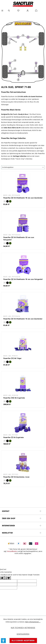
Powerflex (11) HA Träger (12, 358)
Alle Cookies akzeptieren (23, 640)
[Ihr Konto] (28, 11)
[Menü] (2, 11)
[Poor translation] (7, 578)
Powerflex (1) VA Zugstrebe (14, 437)
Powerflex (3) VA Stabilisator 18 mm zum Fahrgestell (23, 279)
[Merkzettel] (19, 11)
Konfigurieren (23, 634)
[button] (3, 641)
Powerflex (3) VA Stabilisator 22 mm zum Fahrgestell (19, 239)
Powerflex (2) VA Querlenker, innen (16, 477)
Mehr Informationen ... (33, 622)
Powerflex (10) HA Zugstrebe (14, 398)
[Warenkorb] (36, 11)
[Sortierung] (23, 167)
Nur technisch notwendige (23, 628)
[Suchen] (9, 11)
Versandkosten (12, 551)
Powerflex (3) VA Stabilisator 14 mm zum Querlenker (23, 319)
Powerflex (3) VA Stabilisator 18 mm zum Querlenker (23, 198)
